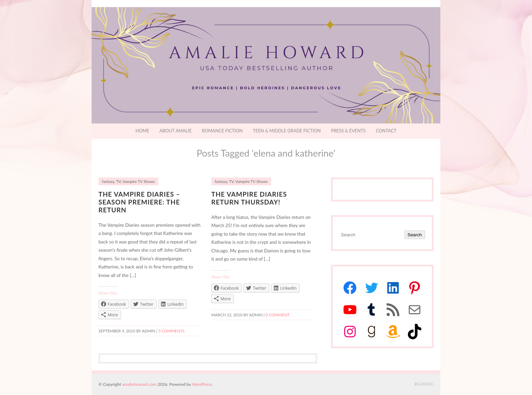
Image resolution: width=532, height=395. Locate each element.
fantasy (108, 181)
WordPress (202, 384)
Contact (386, 131)
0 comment (278, 315)
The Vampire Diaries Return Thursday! (249, 198)
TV (119, 181)
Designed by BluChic (424, 384)
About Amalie (175, 131)
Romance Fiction (222, 131)
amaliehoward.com (139, 384)
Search (415, 235)
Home (143, 131)
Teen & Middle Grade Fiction (287, 131)
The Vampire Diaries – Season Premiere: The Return (139, 202)
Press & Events (348, 131)
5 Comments (171, 331)
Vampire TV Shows (139, 181)
